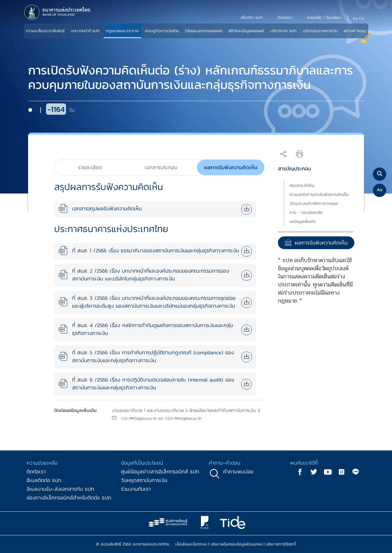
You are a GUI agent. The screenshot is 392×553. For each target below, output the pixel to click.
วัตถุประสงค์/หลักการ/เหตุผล (314, 204)
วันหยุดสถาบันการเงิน (144, 480)
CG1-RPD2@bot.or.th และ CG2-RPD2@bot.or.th (161, 418)
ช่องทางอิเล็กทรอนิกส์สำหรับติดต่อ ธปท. (69, 498)
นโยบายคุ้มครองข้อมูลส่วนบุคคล (237, 544)
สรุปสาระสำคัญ (302, 186)
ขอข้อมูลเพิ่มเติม (303, 221)
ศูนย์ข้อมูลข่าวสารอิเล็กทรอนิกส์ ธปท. (161, 471)
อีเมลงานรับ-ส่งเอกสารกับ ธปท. (61, 489)
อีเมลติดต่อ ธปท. (44, 480)
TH (355, 19)
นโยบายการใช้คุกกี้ (281, 544)
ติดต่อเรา (36, 471)
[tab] (90, 167)
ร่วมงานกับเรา (136, 489)
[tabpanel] (155, 288)
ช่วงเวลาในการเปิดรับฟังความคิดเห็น (319, 195)
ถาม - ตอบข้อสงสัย (306, 212)
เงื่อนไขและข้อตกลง (191, 544)
